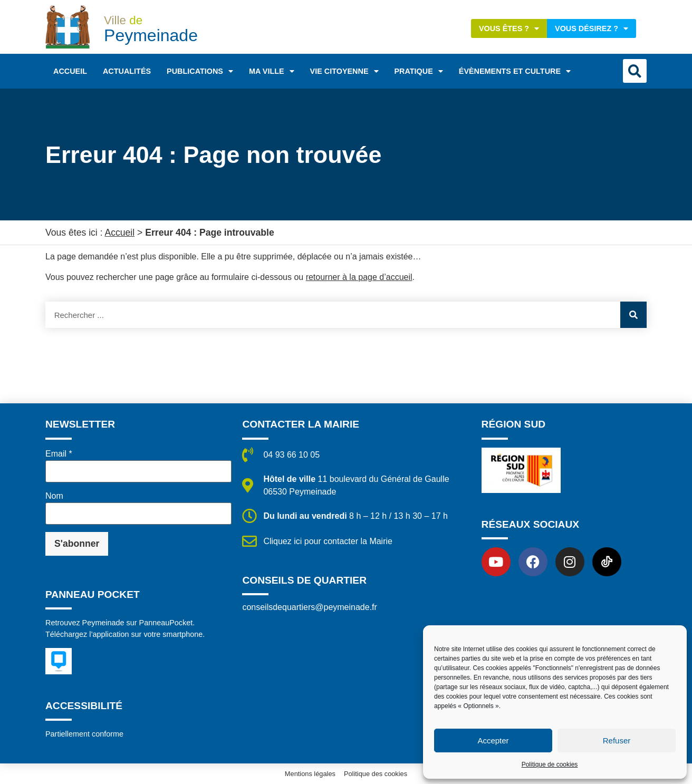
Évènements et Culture (515, 71)
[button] (635, 71)
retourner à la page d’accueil (359, 277)
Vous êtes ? (509, 28)
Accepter (493, 741)
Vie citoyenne (344, 71)
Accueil (70, 71)
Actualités (127, 71)
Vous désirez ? (592, 28)
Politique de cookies (550, 764)
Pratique (419, 71)
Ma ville (272, 71)
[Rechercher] (633, 315)
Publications (200, 71)
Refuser (617, 741)
